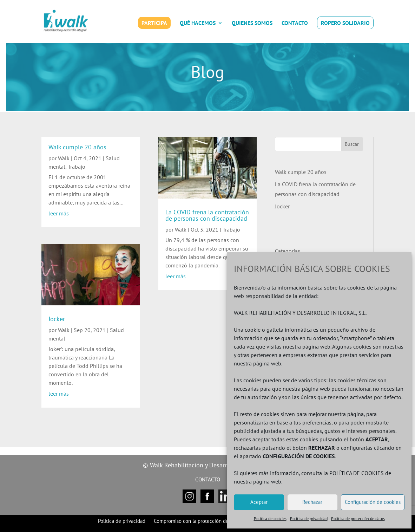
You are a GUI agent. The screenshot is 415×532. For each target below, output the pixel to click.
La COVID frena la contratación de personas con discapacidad (207, 215)
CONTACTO (295, 23)
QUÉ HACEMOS (198, 23)
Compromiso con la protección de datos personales (210, 521)
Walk (64, 158)
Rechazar (312, 502)
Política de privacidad (309, 518)
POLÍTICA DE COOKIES (357, 473)
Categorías (288, 251)
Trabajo (77, 167)
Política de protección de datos (358, 518)
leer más (59, 213)
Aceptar (259, 502)
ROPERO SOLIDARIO (345, 23)
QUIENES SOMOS (252, 23)
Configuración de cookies (373, 502)
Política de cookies (270, 518)
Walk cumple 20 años (77, 147)
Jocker (57, 319)
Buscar (352, 144)
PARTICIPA (154, 23)
